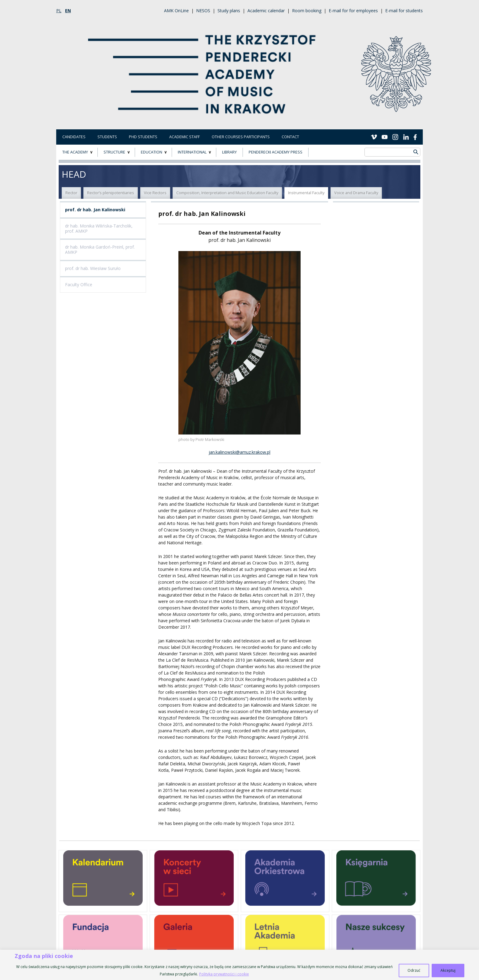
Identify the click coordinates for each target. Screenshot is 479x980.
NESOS (203, 11)
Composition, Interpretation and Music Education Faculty (227, 193)
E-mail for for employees (353, 11)
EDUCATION (152, 152)
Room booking (307, 11)
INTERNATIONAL (192, 152)
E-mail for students (404, 11)
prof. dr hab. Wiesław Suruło (93, 268)
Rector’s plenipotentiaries (111, 193)
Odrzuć (414, 970)
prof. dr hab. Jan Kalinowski (95, 210)
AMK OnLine (176, 11)
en (68, 11)
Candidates (74, 137)
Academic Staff (185, 137)
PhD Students (143, 137)
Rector (71, 193)
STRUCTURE (114, 152)
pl (59, 11)
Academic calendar (266, 11)
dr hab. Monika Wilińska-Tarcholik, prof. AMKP (99, 228)
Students (107, 137)
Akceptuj (448, 970)
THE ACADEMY (75, 152)
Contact (290, 137)
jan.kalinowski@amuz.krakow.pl (239, 452)
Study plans (229, 11)
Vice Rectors (155, 193)
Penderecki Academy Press (276, 152)
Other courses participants (241, 137)
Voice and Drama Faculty (356, 193)
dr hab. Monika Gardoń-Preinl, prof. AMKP (100, 250)
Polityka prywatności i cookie (224, 974)
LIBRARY (229, 152)
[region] (239, 965)
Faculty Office (79, 285)
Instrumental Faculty (306, 193)
